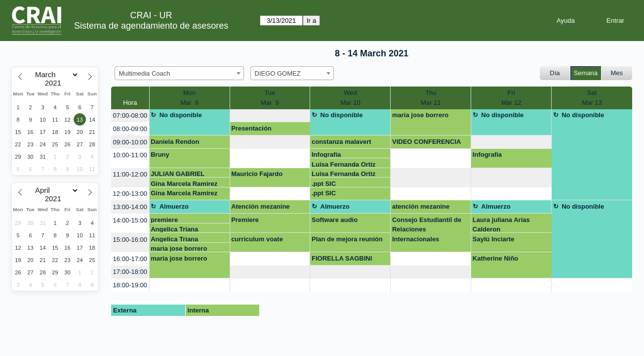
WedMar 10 (350, 98)
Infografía (326, 155)
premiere (164, 220)
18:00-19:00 (130, 285)
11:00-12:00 (130, 174)
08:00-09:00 (130, 129)
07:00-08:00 (130, 115)
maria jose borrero (420, 115)
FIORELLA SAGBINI (342, 258)
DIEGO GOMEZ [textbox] (278, 73)
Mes (617, 73)
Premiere (245, 220)
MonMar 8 (189, 98)
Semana (586, 73)
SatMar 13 (592, 98)
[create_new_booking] (270, 116)
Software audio (335, 220)
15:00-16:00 (130, 240)
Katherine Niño (495, 258)
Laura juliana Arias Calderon (501, 224)
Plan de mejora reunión (347, 239)
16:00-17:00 (130, 259)
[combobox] (179, 73)
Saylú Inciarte (494, 239)
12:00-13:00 (130, 194)
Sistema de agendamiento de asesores (151, 26)
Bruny (160, 155)
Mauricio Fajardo (257, 174)
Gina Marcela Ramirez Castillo (184, 184)
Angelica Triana (174, 229)
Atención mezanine (260, 206)
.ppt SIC (324, 184)
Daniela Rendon (175, 142)
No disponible (181, 115)
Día (555, 73)
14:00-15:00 (130, 220)
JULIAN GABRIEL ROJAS (178, 174)
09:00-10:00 (130, 142)
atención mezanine (421, 206)
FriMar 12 (511, 98)
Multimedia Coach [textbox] (145, 73)
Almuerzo (174, 206)
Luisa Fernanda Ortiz (343, 164)
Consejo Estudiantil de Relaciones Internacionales (427, 229)
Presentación (251, 128)
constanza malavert (342, 142)
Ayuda (566, 21)
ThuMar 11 (431, 98)
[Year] (55, 83)
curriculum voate (257, 239)
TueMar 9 (270, 98)
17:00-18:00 (130, 272)
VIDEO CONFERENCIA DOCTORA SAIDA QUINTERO (426, 143)
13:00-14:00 (130, 207)
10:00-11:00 (130, 155)
